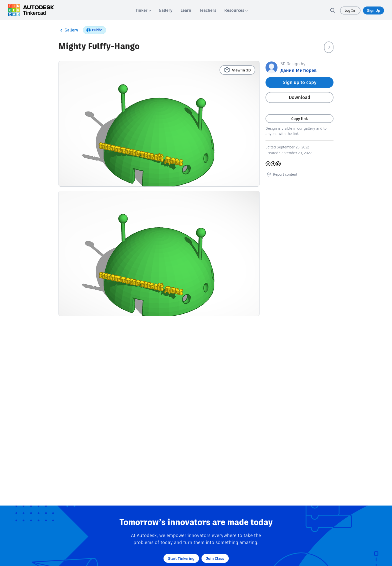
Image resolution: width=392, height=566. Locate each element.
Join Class (215, 558)
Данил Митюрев (299, 70)
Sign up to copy (300, 82)
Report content (281, 174)
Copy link (299, 119)
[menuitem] (143, 10)
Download (299, 97)
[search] (332, 10)
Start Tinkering (181, 558)
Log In (350, 10)
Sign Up (373, 10)
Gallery (68, 30)
